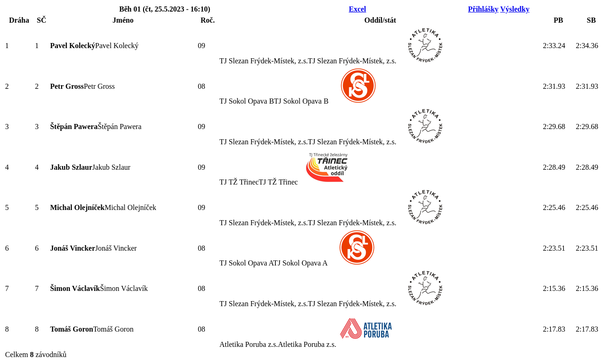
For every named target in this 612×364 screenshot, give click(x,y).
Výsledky (515, 9)
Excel (357, 9)
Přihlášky (483, 9)
